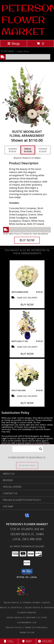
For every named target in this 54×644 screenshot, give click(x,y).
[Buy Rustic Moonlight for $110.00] (27, 240)
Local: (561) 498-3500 (27, 539)
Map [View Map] (27, 641)
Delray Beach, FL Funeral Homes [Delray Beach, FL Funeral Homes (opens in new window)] (22, 602)
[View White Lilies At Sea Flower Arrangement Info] (27, 325)
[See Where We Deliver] (27, 465)
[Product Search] (28, 449)
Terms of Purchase (36, 627)
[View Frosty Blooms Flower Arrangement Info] (27, 374)
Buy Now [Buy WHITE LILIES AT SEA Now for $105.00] (27, 354)
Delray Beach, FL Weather (21, 617)
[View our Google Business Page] (27, 517)
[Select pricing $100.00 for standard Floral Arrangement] (13, 150)
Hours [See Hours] (45, 641)
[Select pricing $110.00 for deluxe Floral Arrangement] (28, 150)
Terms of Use (27, 632)
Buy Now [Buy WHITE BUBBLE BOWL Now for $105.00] (27, 305)
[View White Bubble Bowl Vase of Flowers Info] (27, 276)
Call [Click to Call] (9, 641)
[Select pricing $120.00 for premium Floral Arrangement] (43, 150)
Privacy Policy (14, 627)
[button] (27, 572)
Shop (14, 43)
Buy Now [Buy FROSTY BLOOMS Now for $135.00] (27, 403)
